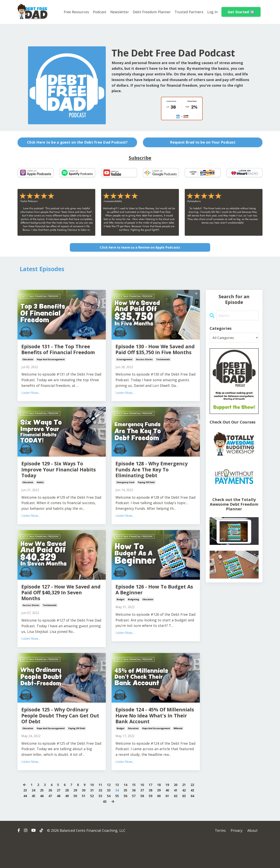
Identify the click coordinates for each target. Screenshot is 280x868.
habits (40, 496)
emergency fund (126, 496)
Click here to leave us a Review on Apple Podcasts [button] (140, 247)
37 (148, 818)
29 (78, 818)
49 (78, 824)
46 (52, 824)
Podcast (99, 12)
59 (165, 824)
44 (34, 824)
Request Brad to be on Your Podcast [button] (203, 142)
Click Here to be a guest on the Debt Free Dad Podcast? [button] (77, 142)
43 (25, 824)
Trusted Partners (189, 12)
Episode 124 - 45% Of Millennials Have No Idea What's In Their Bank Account (151, 738)
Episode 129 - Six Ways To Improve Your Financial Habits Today (58, 482)
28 (69, 818)
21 (187, 812)
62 (192, 824)
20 (178, 812)
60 (174, 824)
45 (43, 824)
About (252, 858)
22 (196, 812)
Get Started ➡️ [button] (241, 12)
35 (130, 818)
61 (183, 824)
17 (152, 812)
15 (135, 812)
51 (95, 824)
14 (126, 812)
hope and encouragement (51, 370)
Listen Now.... (31, 403)
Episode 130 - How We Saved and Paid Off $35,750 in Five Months (154, 355)
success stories (144, 370)
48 (69, 824)
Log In (212, 12)
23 (25, 818)
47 (60, 824)
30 (87, 818)
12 (108, 812)
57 (148, 824)
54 (122, 824)
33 (113, 818)
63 (96, 829)
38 (157, 818)
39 (165, 818)
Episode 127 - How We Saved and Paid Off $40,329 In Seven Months (60, 608)
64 (105, 829)
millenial (178, 756)
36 (139, 818)
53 (113, 824)
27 (60, 818)
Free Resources (76, 12)
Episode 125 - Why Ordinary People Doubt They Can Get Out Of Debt (61, 735)
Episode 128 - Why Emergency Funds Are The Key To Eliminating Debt (152, 482)
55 (130, 824)
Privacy (237, 858)
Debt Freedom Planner (151, 12)
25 (43, 818)
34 (122, 818)
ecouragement (125, 370)
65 (113, 829)
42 (192, 818)
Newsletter (119, 12)
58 (157, 824)
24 (34, 818)
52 (104, 824)
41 (183, 818)
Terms (220, 858)
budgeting (133, 616)
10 (91, 812)
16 (143, 812)
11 (100, 812)
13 (117, 812)
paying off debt (146, 496)
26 (52, 818)
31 (95, 818)
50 (87, 824)
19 (170, 812)
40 (174, 818)
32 (104, 818)
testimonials (163, 370)
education (28, 370)
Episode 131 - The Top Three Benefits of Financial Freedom (61, 355)
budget (121, 616)
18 (161, 812)
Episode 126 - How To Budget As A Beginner (147, 605)
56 (139, 824)
